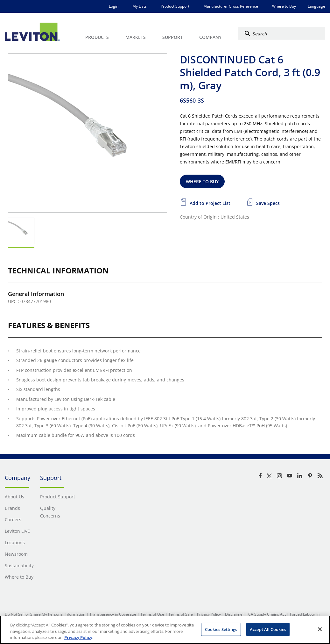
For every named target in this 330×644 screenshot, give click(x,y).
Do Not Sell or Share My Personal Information (45, 614)
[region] (165, 630)
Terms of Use (152, 614)
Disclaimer (235, 614)
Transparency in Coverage (113, 614)
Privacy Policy (209, 614)
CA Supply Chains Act (267, 614)
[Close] (320, 629)
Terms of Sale (181, 614)
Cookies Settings (221, 629)
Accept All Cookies (268, 629)
